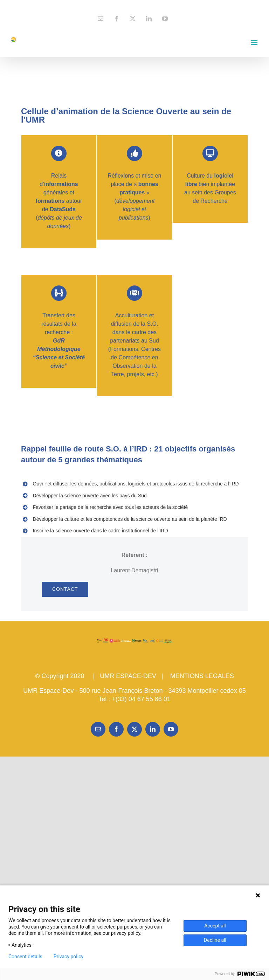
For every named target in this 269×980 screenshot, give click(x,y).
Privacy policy (68, 957)
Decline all (215, 940)
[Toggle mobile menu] (255, 43)
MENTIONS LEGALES (202, 676)
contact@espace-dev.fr (135, 6)
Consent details (25, 957)
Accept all (215, 926)
